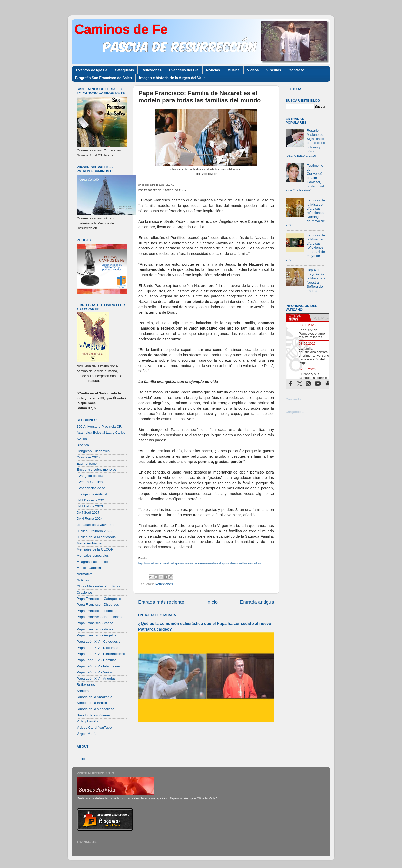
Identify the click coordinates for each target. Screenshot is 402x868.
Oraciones (85, 592)
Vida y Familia (88, 721)
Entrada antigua (257, 602)
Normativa (85, 574)
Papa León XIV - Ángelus (96, 678)
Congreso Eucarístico (93, 451)
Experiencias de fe (91, 488)
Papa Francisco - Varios (95, 623)
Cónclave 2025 (88, 457)
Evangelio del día (90, 476)
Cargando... (295, 399)
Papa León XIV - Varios (95, 672)
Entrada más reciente (161, 602)
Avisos (82, 439)
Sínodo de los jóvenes (94, 715)
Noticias (213, 70)
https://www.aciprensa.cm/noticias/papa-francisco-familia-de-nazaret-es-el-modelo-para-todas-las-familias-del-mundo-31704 (202, 563)
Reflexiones (151, 70)
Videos (253, 70)
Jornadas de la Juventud (96, 525)
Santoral (83, 691)
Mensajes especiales (93, 556)
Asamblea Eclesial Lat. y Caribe (101, 433)
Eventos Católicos (91, 482)
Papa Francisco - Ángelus (97, 635)
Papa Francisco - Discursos (98, 605)
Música (233, 70)
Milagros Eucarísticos (93, 562)
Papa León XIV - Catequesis (98, 642)
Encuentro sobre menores (97, 470)
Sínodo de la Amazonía (95, 697)
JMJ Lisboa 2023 (90, 506)
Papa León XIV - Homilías (97, 660)
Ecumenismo (87, 463)
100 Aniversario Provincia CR (99, 426)
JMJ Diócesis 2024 (91, 500)
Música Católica (89, 568)
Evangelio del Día (184, 70)
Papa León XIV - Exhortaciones (101, 654)
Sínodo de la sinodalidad (96, 709)
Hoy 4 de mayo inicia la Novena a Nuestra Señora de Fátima (316, 280)
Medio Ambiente (89, 543)
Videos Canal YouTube (94, 727)
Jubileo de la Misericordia (96, 537)
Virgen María (87, 734)
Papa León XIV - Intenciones (99, 666)
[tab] (298, 317)
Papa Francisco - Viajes (95, 629)
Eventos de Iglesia (92, 70)
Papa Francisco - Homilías (97, 611)
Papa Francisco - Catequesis (99, 599)
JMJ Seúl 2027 (88, 512)
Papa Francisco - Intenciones (99, 617)
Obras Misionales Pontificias (98, 586)
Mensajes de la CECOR (95, 549)
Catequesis (124, 70)
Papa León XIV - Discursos (97, 648)
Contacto (297, 70)
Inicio (212, 602)
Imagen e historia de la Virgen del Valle (172, 78)
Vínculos (274, 70)
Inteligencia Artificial (92, 494)
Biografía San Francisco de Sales (103, 78)
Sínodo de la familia (92, 703)
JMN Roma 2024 (90, 519)
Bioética (83, 445)
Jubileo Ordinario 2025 (94, 531)
